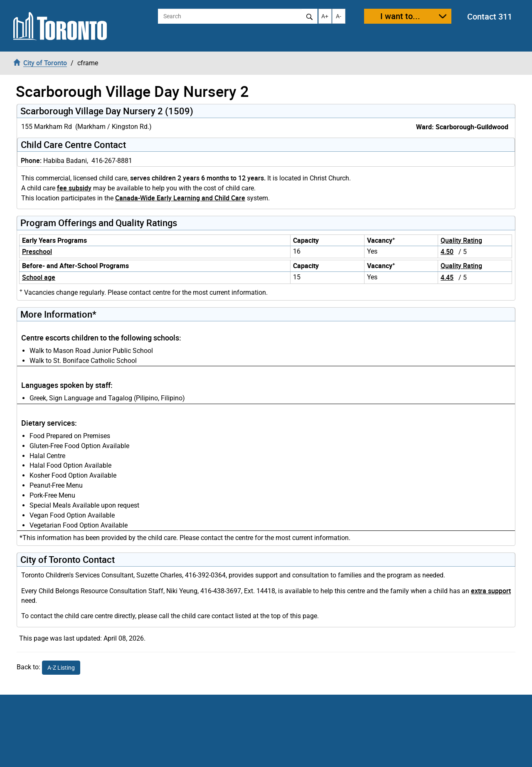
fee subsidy (74, 188)
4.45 (447, 277)
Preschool (37, 252)
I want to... (400, 16)
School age (39, 277)
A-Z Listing (61, 668)
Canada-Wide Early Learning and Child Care (180, 198)
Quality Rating (461, 240)
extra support (491, 591)
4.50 (447, 252)
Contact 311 (490, 16)
